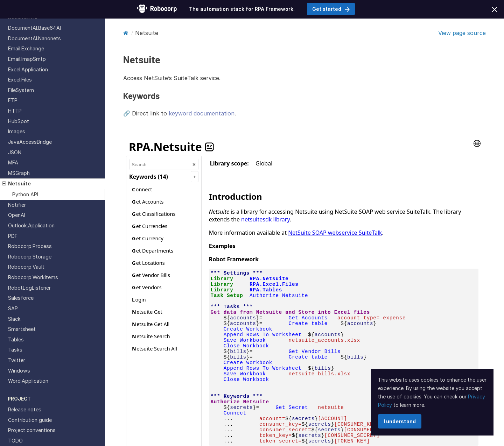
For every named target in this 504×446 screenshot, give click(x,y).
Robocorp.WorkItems (33, 277)
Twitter (17, 360)
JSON (15, 152)
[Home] (126, 33)
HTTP (15, 111)
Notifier (17, 205)
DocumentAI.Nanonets (34, 38)
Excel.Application (28, 69)
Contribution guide (30, 420)
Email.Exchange (26, 48)
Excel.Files (20, 80)
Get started (331, 9)
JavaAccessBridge (30, 142)
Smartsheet (22, 329)
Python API (25, 194)
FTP (13, 100)
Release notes (25, 409)
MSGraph (19, 173)
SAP (13, 308)
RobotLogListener (29, 288)
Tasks (15, 350)
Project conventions (32, 430)
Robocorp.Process (30, 246)
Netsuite (16, 184)
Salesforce (21, 298)
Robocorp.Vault (26, 267)
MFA (13, 162)
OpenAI (17, 215)
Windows (19, 371)
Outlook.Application (31, 225)
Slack (14, 319)
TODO (15, 441)
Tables (16, 339)
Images (17, 131)
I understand (400, 421)
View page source (462, 33)
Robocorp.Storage (30, 257)
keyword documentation (202, 113)
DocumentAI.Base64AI (34, 28)
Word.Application (28, 381)
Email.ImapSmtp (27, 59)
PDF (13, 236)
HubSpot (19, 121)
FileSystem (21, 90)
